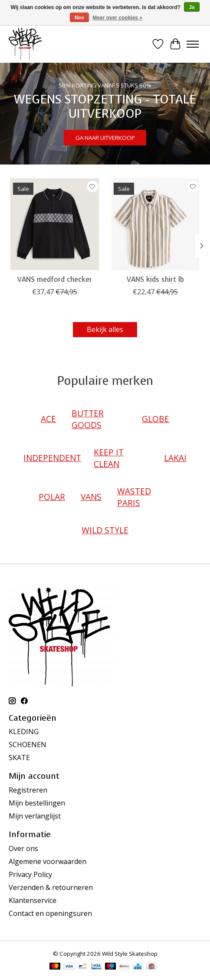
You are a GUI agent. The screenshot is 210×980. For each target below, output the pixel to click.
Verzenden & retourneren (51, 887)
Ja (192, 7)
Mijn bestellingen (37, 803)
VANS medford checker (55, 279)
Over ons (23, 848)
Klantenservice (33, 900)
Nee (79, 18)
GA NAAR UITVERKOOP (105, 138)
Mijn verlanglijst (35, 816)
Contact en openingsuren (50, 913)
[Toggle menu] (193, 44)
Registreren (28, 790)
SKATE (19, 758)
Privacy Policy (30, 874)
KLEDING (24, 732)
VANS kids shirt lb (155, 279)
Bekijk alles (105, 329)
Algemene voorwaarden (48, 861)
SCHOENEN (28, 745)
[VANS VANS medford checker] (55, 224)
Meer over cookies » (117, 18)
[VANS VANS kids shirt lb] (155, 224)
